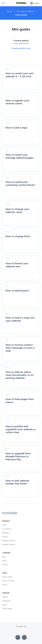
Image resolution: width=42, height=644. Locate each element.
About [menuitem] (5, 561)
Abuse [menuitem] (5, 585)
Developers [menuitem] (6, 601)
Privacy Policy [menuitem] (7, 577)
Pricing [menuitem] (5, 537)
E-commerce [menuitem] (7, 529)
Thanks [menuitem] (5, 564)
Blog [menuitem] (4, 557)
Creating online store (21, 48)
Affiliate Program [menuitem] (9, 540)
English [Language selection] (35, 3)
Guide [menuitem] (5, 605)
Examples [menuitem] (6, 533)
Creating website (21, 40)
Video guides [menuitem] (7, 609)
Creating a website (25, 11)
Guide (9, 11)
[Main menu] (3, 3)
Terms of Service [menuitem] (9, 581)
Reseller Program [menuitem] (9, 544)
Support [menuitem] (5, 597)
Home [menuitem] (5, 525)
